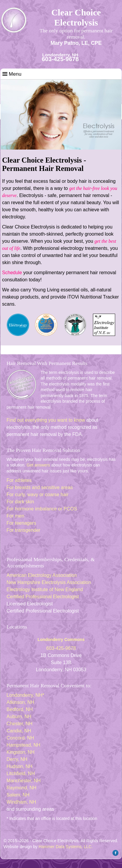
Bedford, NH (20, 709)
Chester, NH (19, 724)
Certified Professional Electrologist (43, 597)
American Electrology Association (42, 575)
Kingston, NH (20, 752)
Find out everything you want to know (46, 420)
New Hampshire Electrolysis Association (49, 582)
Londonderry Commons (61, 640)
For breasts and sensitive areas (40, 487)
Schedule (12, 273)
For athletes (19, 480)
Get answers (38, 465)
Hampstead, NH (23, 745)
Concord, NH (20, 738)
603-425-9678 (60, 59)
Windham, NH (21, 802)
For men (15, 516)
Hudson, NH (19, 766)
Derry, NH (17, 759)
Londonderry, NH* (25, 695)
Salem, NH (18, 795)
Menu (12, 74)
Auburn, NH (19, 717)
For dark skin (20, 502)
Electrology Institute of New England (45, 589)
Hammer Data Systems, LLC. (66, 847)
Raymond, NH (21, 788)
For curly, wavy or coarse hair (38, 495)
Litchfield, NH (21, 773)
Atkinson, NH (20, 702)
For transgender (23, 530)
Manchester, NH (24, 781)
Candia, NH (19, 731)
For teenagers (21, 523)
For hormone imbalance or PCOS (42, 509)
